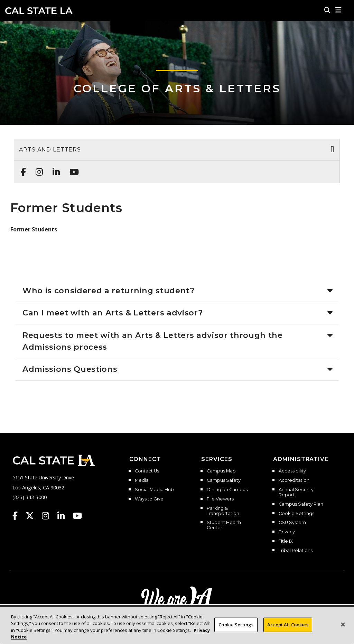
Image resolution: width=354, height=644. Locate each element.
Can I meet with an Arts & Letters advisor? (113, 313)
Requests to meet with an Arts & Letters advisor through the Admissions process (153, 341)
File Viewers (220, 499)
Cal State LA (39, 11)
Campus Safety (224, 480)
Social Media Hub (154, 490)
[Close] (343, 625)
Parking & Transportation (223, 511)
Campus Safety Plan (301, 504)
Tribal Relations (296, 551)
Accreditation (294, 480)
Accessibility (292, 471)
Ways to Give (149, 499)
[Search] (327, 10)
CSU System (292, 523)
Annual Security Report (296, 492)
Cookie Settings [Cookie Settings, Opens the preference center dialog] (236, 625)
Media (142, 480)
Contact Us (147, 471)
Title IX (286, 541)
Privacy (287, 532)
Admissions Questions (70, 369)
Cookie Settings (296, 514)
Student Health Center (224, 525)
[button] (339, 10)
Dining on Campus (227, 490)
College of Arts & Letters (177, 88)
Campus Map (221, 471)
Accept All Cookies (288, 625)
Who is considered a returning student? (109, 291)
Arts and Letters (50, 150)
